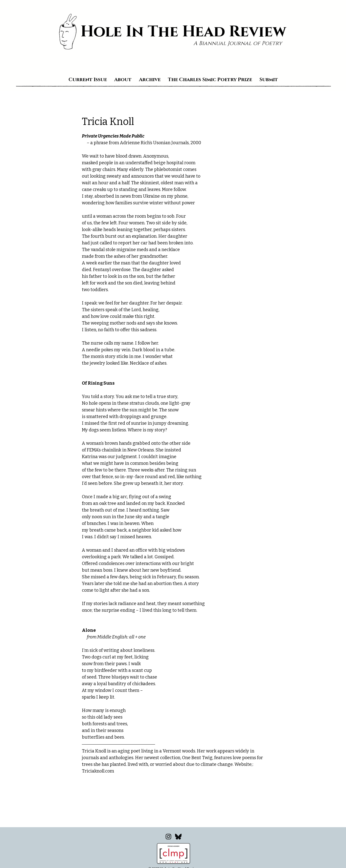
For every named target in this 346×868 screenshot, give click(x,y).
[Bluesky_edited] (178, 837)
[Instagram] (168, 837)
